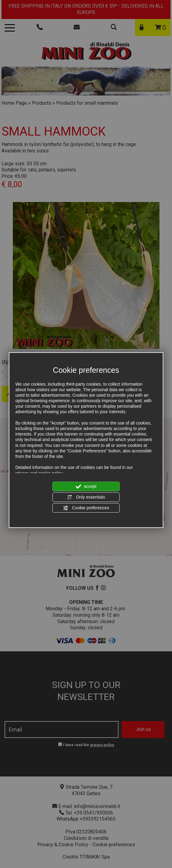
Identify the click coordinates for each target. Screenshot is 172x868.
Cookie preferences (86, 508)
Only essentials (86, 497)
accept (86, 486)
